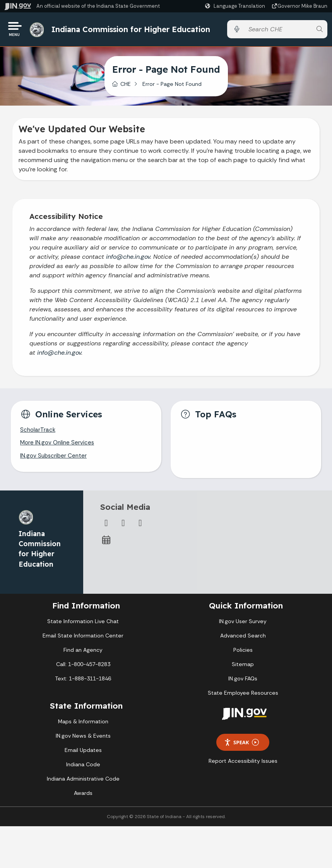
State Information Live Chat (83, 626)
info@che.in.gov (128, 259)
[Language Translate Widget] (236, 6)
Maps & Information (83, 726)
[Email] (140, 527)
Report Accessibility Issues (243, 765)
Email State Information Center (83, 640)
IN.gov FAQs (243, 683)
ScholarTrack (38, 433)
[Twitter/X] (123, 527)
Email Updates (83, 755)
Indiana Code (83, 769)
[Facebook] (106, 527)
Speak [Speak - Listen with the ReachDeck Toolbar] (241, 747)
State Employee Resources (243, 697)
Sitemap (243, 669)
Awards (83, 798)
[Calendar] (106, 544)
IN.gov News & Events (83, 740)
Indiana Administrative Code (83, 783)
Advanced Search (243, 640)
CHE (126, 86)
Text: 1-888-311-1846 (83, 683)
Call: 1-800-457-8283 (83, 669)
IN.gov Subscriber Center (55, 460)
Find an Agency (83, 654)
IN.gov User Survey (243, 626)
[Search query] (278, 31)
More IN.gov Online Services (58, 447)
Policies (243, 654)
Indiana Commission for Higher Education (133, 30)
